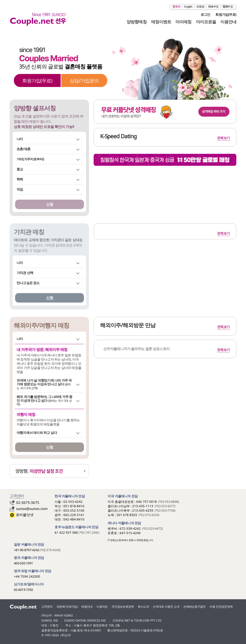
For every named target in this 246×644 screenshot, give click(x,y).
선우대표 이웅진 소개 (166, 606)
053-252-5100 (74, 510)
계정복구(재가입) (67, 606)
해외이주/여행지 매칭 (42, 325)
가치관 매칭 (29, 232)
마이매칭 (183, 22)
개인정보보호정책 (123, 606)
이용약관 (102, 606)
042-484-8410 (74, 519)
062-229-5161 (74, 515)
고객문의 (47, 606)
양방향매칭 (137, 22)
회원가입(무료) (226, 14)
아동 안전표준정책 (221, 606)
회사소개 (143, 606)
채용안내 (87, 606)
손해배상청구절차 (194, 606)
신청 (50, 204)
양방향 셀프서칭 (35, 108)
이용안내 (228, 22)
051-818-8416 (74, 506)
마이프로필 (206, 22)
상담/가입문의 (84, 80)
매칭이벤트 (161, 22)
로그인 (205, 14)
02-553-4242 (73, 502)
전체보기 (223, 233)
